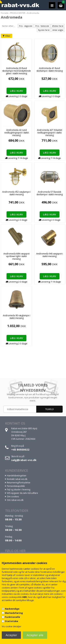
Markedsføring (14, 613)
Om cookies (13, 497)
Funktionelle (12, 617)
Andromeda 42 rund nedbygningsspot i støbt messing (17, 133)
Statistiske (12, 621)
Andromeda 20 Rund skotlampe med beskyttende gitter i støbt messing (17, 71)
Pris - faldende (42, 26)
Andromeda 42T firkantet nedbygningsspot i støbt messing (50, 133)
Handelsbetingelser (17, 476)
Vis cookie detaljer (12, 626)
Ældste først (58, 26)
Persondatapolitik (16, 486)
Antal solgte (58, 30)
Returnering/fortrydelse (19, 483)
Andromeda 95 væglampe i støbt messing (16, 317)
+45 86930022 (20, 449)
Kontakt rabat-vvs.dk (17, 479)
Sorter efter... (9, 26)
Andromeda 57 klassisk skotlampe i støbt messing (50, 193)
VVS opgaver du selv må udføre (22, 493)
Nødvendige (12, 609)
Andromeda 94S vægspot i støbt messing (50, 255)
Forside (5, 13)
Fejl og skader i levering (19, 490)
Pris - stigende (26, 26)
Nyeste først (44, 30)
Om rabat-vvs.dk (15, 500)
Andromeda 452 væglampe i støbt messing (17, 193)
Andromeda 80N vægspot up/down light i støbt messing (17, 256)
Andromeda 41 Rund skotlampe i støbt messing (50, 69)
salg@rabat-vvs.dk (24, 460)
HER (25, 597)
